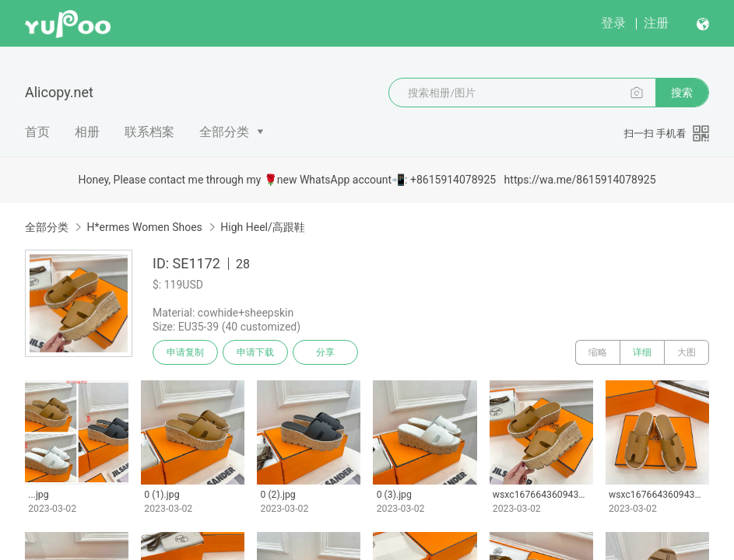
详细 (642, 352)
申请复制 (185, 352)
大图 (687, 352)
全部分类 (224, 132)
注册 (656, 23)
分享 (325, 352)
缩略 (598, 352)
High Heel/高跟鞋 (262, 227)
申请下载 (255, 352)
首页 (37, 132)
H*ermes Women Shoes (144, 227)
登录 (613, 23)
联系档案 (149, 132)
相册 (87, 132)
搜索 (682, 93)
